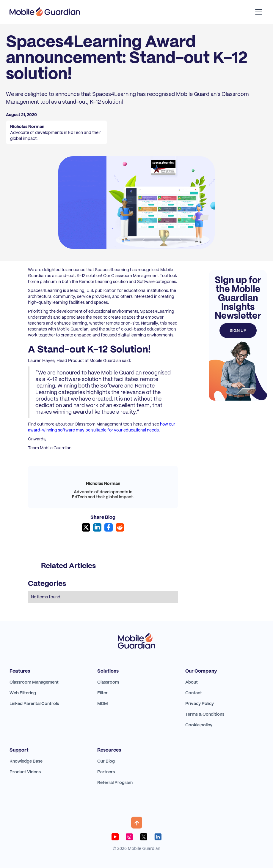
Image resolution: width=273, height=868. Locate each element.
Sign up (238, 331)
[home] (45, 12)
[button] (258, 12)
